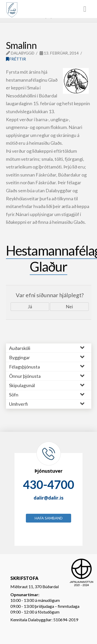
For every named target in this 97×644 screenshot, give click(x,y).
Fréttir (16, 59)
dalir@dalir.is (48, 498)
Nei (69, 306)
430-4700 (49, 485)
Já (30, 306)
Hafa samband (49, 518)
